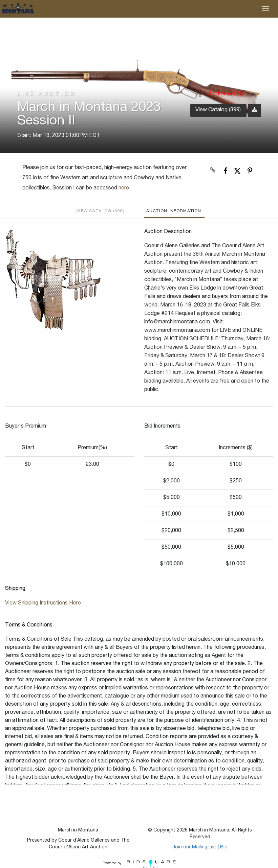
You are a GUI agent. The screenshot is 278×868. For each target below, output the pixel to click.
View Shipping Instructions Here (43, 603)
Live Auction (46, 94)
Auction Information (174, 211)
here (124, 188)
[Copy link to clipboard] (213, 171)
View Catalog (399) (218, 110)
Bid (224, 847)
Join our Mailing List (194, 847)
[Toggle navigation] (265, 9)
